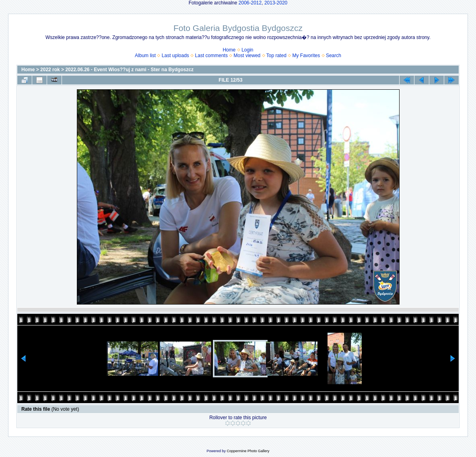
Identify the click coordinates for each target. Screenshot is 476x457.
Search (334, 56)
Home (229, 50)
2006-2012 (250, 3)
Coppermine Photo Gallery (248, 451)
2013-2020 (276, 3)
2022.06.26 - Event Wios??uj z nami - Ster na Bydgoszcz (129, 70)
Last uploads (175, 56)
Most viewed (247, 56)
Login (247, 50)
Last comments (211, 56)
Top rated (276, 56)
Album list (145, 56)
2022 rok (50, 70)
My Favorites (306, 56)
